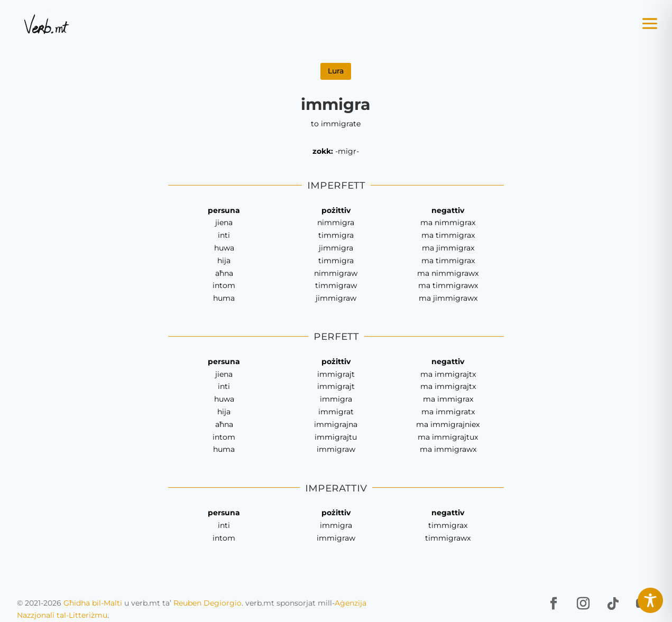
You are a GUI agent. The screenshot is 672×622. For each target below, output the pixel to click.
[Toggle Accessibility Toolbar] (650, 600)
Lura (336, 71)
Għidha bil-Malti (93, 603)
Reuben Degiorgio (208, 603)
